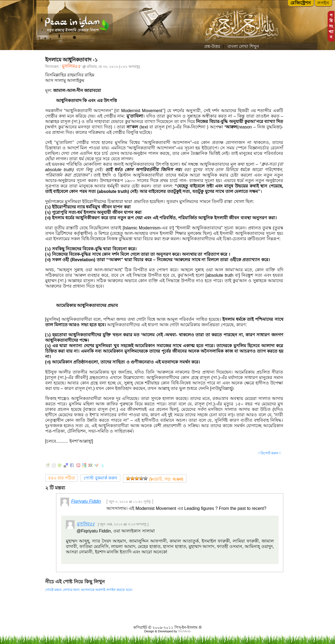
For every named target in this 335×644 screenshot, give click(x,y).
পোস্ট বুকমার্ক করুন (100, 478)
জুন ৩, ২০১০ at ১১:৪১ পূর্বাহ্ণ (130, 502)
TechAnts (184, 631)
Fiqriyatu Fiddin (86, 501)
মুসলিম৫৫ (71, 66)
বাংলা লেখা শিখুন (242, 46)
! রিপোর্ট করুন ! (270, 453)
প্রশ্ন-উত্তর (212, 46)
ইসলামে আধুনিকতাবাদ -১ (71, 60)
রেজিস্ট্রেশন (301, 3)
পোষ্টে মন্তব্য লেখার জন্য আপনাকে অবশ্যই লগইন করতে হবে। (89, 590)
